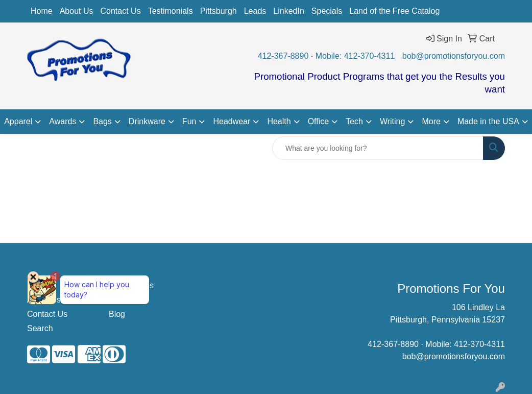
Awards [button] (63, 121)
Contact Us (121, 11)
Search (40, 328)
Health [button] (279, 121)
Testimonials (171, 11)
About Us (77, 11)
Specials (327, 11)
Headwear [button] (232, 121)
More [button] (431, 121)
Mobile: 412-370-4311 (355, 56)
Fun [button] (189, 121)
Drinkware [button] (147, 121)
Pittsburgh (219, 11)
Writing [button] (393, 121)
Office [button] (319, 121)
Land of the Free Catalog (394, 11)
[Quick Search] (378, 148)
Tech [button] (354, 121)
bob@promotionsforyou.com (454, 56)
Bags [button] (102, 121)
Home (42, 11)
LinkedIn (289, 11)
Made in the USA (488, 121)
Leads (255, 11)
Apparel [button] (18, 121)
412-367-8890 (283, 56)
